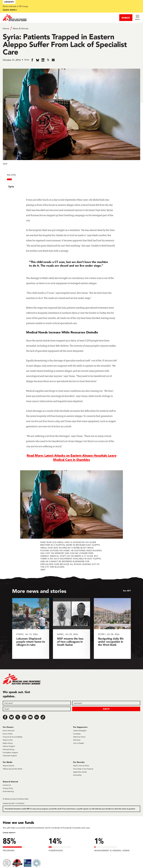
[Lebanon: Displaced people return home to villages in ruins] (31, 628)
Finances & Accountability (13, 737)
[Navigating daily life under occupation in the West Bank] (112, 628)
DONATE (126, 18)
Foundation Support (10, 752)
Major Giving (8, 743)
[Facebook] (5, 717)
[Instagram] (24, 717)
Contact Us (7, 785)
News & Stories (21, 28)
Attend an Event (79, 737)
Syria (11, 186)
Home (6, 28)
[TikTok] (43, 717)
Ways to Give (8, 740)
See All (126, 591)
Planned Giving (9, 749)
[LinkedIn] (37, 717)
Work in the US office (81, 766)
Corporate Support (10, 756)
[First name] (37, 703)
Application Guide (80, 772)
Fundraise (77, 734)
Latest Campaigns (80, 731)
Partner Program (9, 746)
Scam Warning (8, 791)
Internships (77, 775)
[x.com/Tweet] (18, 717)
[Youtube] (30, 717)
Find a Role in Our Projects (83, 769)
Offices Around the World (12, 769)
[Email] (37, 709)
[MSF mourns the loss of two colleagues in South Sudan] (71, 628)
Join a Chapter (79, 743)
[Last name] (106, 703)
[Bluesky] (11, 717)
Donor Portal (8, 734)
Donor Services (9, 731)
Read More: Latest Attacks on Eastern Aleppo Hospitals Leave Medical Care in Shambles (72, 458)
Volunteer (77, 740)
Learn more (9, 10)
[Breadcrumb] (71, 28)
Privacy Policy (8, 788)
